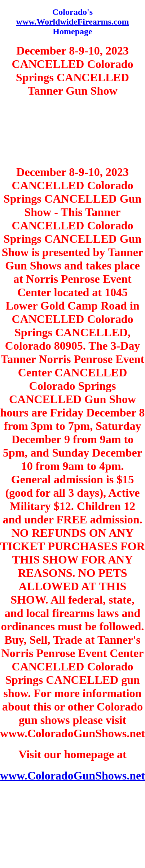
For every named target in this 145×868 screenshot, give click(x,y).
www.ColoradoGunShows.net (72, 776)
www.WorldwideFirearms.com (73, 22)
